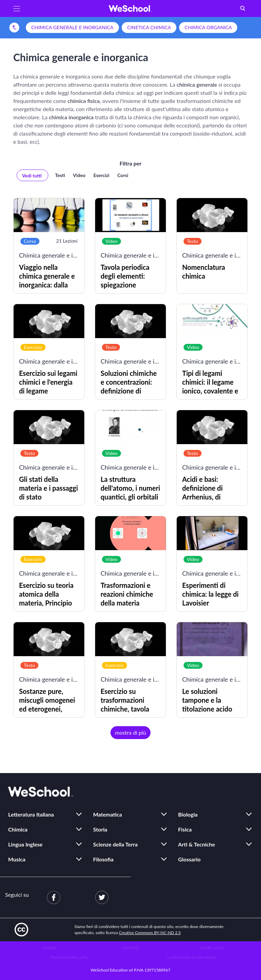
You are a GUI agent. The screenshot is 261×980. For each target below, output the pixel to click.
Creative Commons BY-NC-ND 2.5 (150, 933)
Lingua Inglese (25, 844)
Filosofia (103, 859)
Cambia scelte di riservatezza (192, 957)
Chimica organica (208, 27)
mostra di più (130, 732)
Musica (17, 859)
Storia (100, 829)
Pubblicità (131, 948)
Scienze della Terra (115, 844)
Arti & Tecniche (197, 844)
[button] (17, 8)
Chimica (18, 829)
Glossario (189, 859)
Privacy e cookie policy (69, 957)
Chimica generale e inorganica (72, 27)
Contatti (49, 948)
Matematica (108, 814)
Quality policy (212, 948)
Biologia (188, 814)
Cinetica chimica (149, 27)
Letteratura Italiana (31, 814)
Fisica (185, 829)
